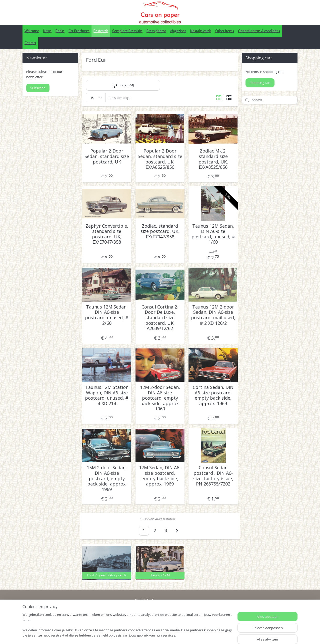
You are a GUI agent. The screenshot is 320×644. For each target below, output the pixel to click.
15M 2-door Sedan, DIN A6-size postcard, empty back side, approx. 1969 (107, 479)
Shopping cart (260, 83)
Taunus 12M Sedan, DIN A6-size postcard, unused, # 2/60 (107, 315)
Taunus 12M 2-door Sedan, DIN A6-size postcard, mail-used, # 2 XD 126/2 (213, 315)
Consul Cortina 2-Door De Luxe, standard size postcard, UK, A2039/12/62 (160, 318)
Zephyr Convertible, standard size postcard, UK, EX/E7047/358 (107, 234)
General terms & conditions (259, 31)
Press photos (156, 31)
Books (60, 31)
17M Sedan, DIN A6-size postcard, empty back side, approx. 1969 (160, 476)
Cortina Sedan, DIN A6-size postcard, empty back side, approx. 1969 (213, 395)
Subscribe (38, 88)
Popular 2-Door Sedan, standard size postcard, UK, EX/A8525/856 (160, 159)
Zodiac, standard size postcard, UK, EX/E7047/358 (160, 232)
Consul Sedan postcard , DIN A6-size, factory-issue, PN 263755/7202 (213, 476)
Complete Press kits (127, 31)
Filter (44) (123, 85)
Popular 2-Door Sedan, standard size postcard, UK (107, 156)
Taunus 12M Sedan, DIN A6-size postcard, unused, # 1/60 (213, 234)
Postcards (101, 31)
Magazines (178, 31)
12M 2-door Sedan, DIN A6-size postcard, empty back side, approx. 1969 (160, 398)
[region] (127, 625)
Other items (225, 31)
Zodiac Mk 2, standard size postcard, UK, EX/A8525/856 (213, 159)
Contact (30, 43)
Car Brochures (79, 31)
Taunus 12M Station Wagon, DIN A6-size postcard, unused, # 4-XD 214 (107, 395)
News (47, 31)
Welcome (32, 31)
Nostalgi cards (201, 31)
